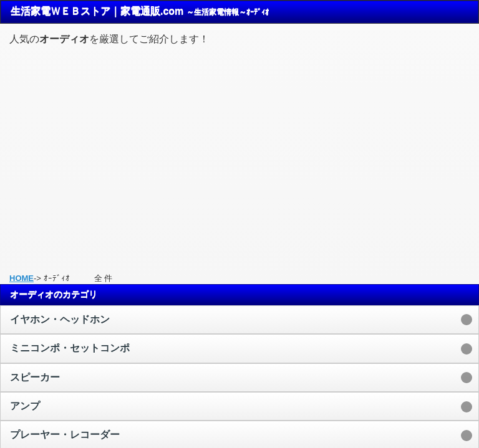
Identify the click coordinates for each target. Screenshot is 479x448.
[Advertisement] (239, 154)
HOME (22, 278)
